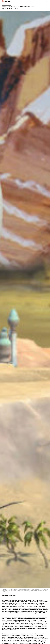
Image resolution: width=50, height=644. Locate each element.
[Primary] (48, 1)
